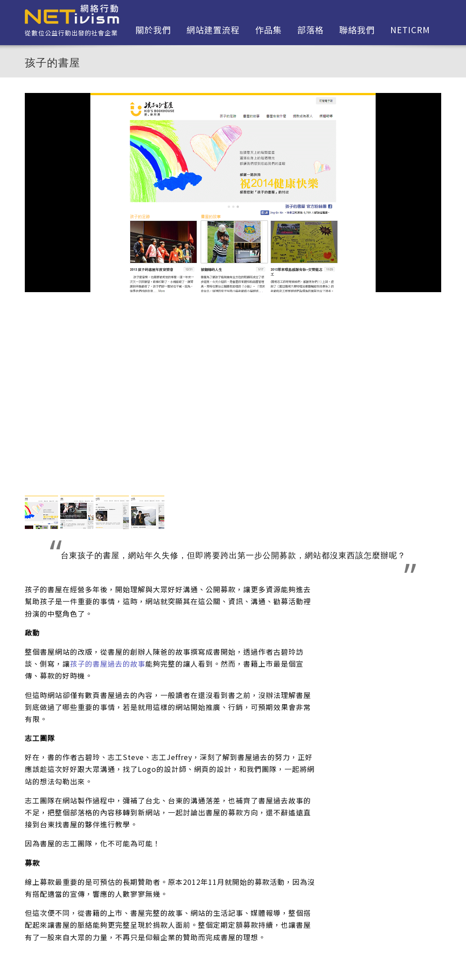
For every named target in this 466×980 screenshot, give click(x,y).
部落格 (311, 30)
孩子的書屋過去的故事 (108, 664)
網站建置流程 (213, 30)
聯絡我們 (357, 30)
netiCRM (410, 30)
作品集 (268, 30)
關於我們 (153, 30)
